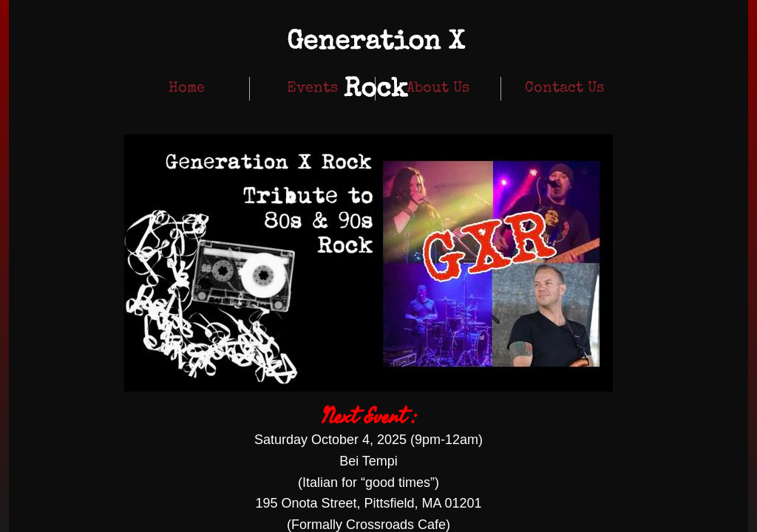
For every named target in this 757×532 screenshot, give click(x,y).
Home (187, 89)
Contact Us (564, 89)
